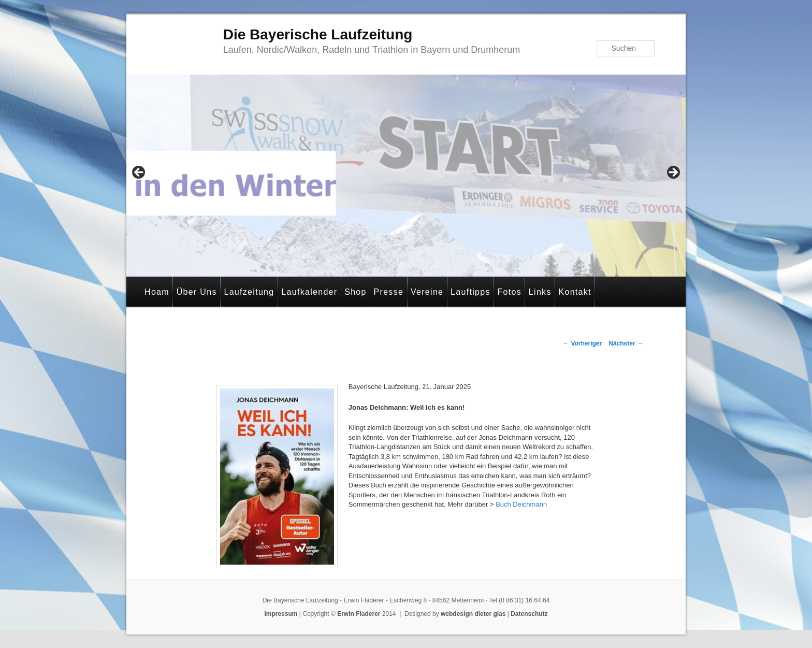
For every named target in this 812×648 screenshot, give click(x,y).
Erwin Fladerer (359, 614)
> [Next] (673, 173)
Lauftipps (470, 292)
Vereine (427, 292)
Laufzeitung (249, 292)
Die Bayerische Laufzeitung (318, 34)
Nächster (626, 343)
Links (540, 292)
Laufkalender (309, 292)
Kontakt (575, 292)
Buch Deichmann (521, 504)
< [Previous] (139, 173)
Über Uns (197, 292)
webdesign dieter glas (473, 614)
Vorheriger (582, 343)
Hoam (157, 292)
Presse (389, 292)
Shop (356, 292)
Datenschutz (529, 614)
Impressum (281, 614)
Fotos (510, 292)
